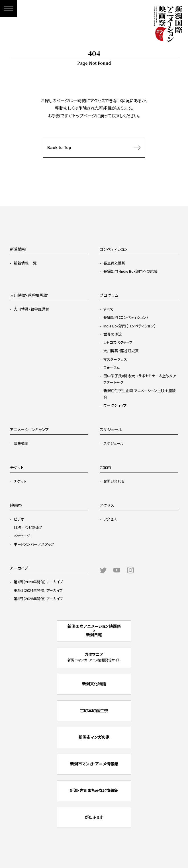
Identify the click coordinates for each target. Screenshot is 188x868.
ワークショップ (115, 406)
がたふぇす (94, 817)
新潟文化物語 (94, 684)
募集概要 (21, 444)
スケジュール (114, 444)
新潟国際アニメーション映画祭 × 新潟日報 (94, 631)
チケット (20, 481)
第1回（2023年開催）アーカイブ (38, 582)
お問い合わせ (114, 481)
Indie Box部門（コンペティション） (130, 326)
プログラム (109, 296)
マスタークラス (115, 359)
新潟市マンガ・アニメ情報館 (94, 764)
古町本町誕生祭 (94, 711)
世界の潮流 (113, 334)
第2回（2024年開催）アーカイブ (38, 591)
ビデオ (19, 519)
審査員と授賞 (114, 263)
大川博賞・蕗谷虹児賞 (31, 309)
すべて (109, 309)
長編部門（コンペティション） (126, 318)
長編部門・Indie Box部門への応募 (130, 271)
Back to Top (94, 148)
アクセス (110, 519)
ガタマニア (94, 657)
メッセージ (22, 536)
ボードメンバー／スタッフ (34, 544)
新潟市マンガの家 (94, 737)
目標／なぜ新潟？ (28, 528)
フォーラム (112, 368)
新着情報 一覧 (25, 263)
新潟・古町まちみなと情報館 (94, 790)
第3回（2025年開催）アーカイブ (38, 599)
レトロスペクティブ (118, 343)
